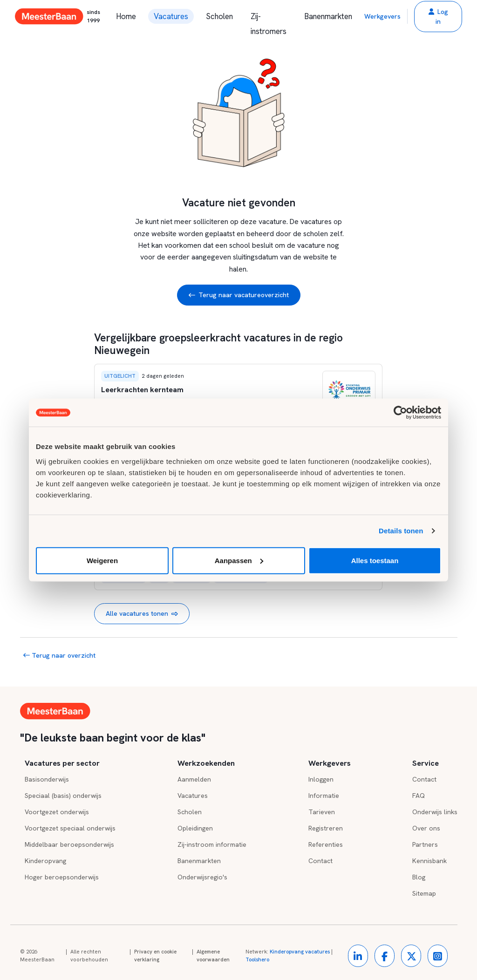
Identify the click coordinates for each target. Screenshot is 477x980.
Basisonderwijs (47, 779)
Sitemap (424, 893)
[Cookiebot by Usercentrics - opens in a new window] (400, 413)
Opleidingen (195, 828)
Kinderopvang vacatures (300, 952)
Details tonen (401, 531)
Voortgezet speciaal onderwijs (70, 828)
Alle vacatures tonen (142, 614)
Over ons (426, 828)
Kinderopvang (45, 861)
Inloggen (321, 779)
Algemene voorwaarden (213, 956)
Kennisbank (429, 861)
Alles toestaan (375, 560)
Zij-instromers (269, 17)
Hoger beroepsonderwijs (62, 877)
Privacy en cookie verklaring (155, 956)
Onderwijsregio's (202, 877)
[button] (438, 17)
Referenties (326, 844)
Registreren (326, 828)
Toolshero (257, 960)
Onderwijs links (435, 812)
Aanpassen (239, 560)
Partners (425, 844)
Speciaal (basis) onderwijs (63, 796)
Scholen (219, 16)
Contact (320, 861)
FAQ (419, 796)
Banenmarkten (328, 16)
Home (126, 16)
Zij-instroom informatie (212, 844)
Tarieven (322, 812)
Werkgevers (382, 16)
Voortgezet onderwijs (57, 812)
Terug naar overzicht (59, 655)
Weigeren (102, 560)
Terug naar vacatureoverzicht (239, 295)
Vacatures (171, 16)
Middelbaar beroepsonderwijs (69, 844)
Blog (419, 877)
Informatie (324, 796)
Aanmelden (194, 779)
